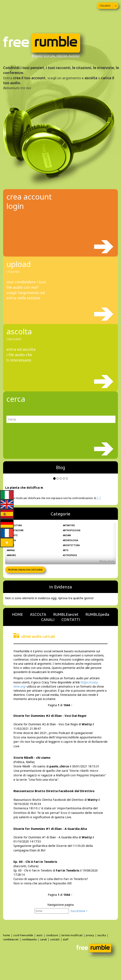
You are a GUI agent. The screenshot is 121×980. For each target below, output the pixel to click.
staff (66, 939)
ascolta (102, 935)
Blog (61, 467)
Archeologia (70, 540)
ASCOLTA (38, 614)
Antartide (69, 525)
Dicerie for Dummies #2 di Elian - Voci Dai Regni (50, 716)
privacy (90, 935)
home (7, 935)
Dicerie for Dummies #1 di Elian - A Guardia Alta (50, 829)
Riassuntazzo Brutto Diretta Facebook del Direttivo (54, 791)
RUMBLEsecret (66, 614)
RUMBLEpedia (97, 614)
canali (43, 939)
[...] (99, 498)
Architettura (71, 545)
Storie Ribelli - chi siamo (32, 757)
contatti (55, 939)
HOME (17, 614)
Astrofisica (70, 555)
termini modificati (72, 935)
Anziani (67, 535)
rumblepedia (29, 939)
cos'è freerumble (23, 935)
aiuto (40, 935)
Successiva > (79, 911)
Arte (66, 550)
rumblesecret (11, 939)
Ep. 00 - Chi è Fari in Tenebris (35, 862)
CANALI (48, 620)
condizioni (52, 935)
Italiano (105, 6)
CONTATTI (71, 620)
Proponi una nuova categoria (25, 570)
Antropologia (72, 530)
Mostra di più (107, 561)
